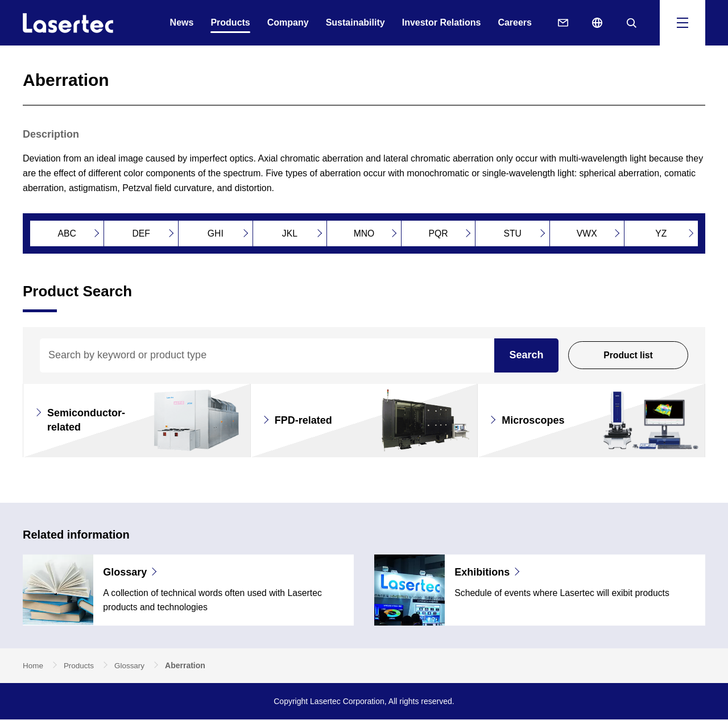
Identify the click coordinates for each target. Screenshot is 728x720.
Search (526, 355)
